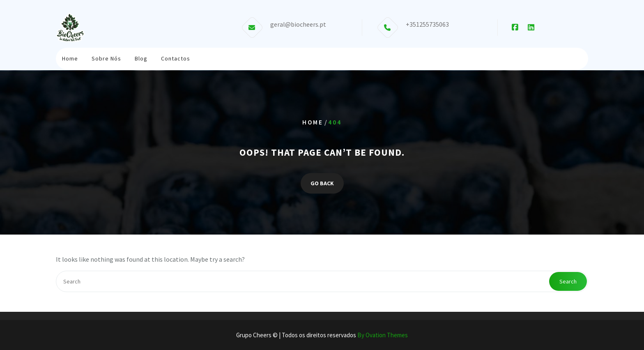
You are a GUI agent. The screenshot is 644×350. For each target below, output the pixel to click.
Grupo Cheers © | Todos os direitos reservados (322, 335)
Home (70, 56)
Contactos (176, 56)
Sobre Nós (106, 56)
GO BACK (322, 183)
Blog (141, 56)
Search (568, 281)
